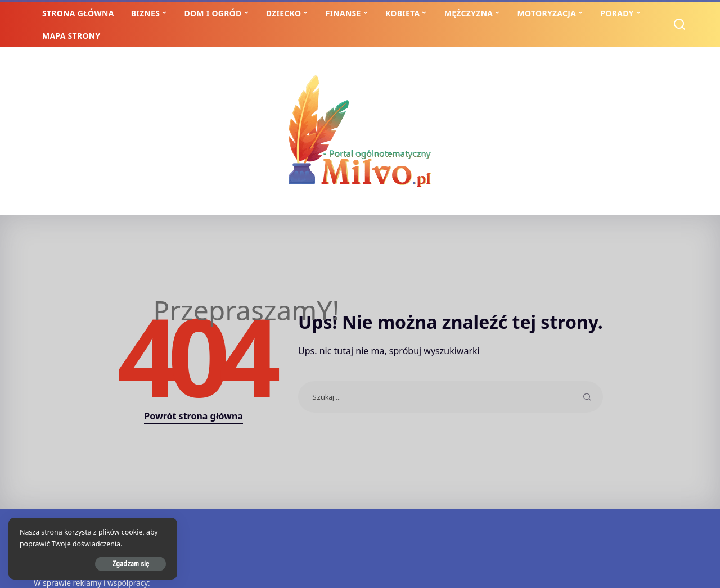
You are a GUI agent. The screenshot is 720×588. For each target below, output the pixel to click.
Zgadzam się (130, 564)
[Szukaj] (679, 25)
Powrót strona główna (193, 416)
